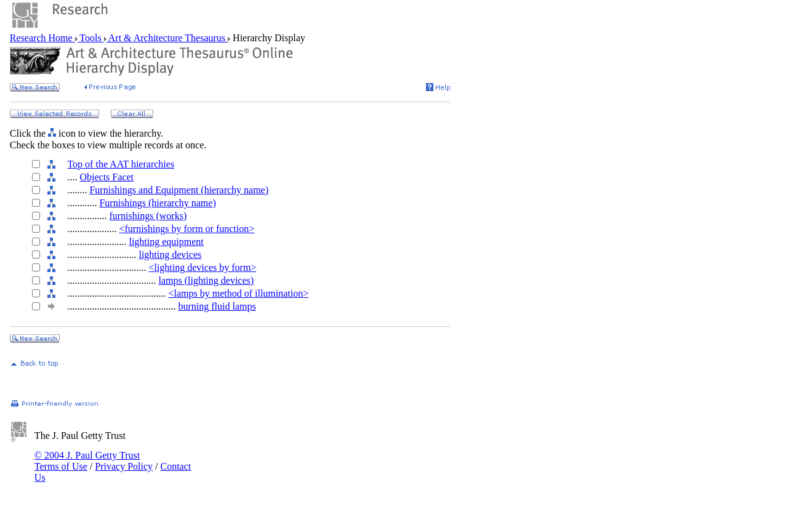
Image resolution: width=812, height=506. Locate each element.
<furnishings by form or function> (187, 229)
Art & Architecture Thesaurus (167, 38)
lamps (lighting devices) (206, 280)
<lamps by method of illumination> (238, 293)
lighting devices (170, 255)
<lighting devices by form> (202, 267)
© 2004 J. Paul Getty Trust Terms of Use (87, 461)
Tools (91, 38)
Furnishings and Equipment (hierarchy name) (179, 190)
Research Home (42, 38)
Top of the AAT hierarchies (121, 164)
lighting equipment (166, 242)
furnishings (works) (148, 216)
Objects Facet (107, 177)
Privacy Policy (124, 466)
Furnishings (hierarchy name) (157, 203)
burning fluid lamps (217, 306)
